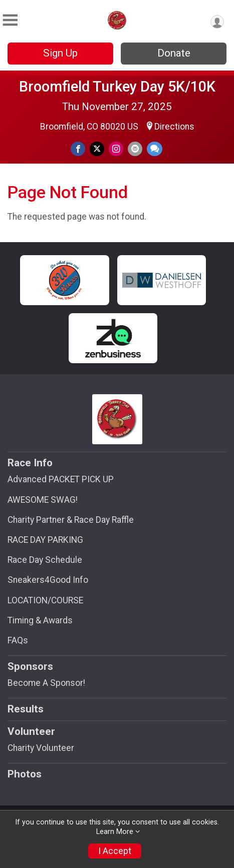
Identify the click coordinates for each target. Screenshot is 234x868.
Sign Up (60, 53)
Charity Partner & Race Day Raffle (71, 520)
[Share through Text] (155, 149)
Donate (174, 53)
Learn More (115, 832)
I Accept (115, 851)
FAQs (18, 640)
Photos (25, 774)
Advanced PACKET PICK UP (61, 479)
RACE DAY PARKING (45, 540)
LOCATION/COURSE (45, 600)
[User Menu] (217, 22)
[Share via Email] (135, 149)
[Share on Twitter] (97, 149)
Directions (174, 127)
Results (26, 709)
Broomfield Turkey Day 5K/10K (117, 87)
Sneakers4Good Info (48, 580)
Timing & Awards (40, 620)
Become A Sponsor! (46, 683)
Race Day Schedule (45, 560)
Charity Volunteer (41, 748)
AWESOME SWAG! (43, 500)
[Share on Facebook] (78, 149)
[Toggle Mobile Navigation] (10, 20)
